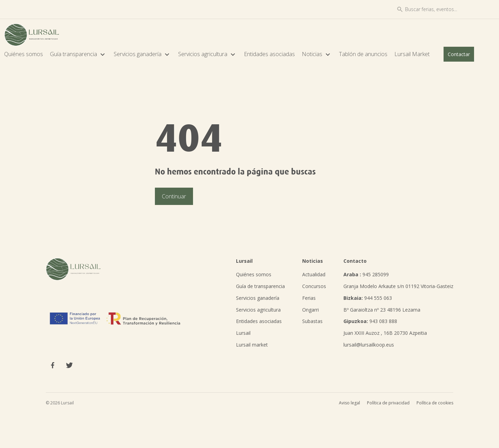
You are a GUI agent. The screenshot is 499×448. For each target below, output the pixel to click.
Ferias (309, 298)
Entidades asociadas (269, 54)
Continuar (174, 196)
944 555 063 (368, 298)
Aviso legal (349, 403)
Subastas (312, 321)
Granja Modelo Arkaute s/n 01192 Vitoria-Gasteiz (398, 286)
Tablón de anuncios (363, 54)
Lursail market (252, 345)
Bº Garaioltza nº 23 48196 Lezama (382, 310)
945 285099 (366, 274)
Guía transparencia (78, 54)
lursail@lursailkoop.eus (369, 345)
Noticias (317, 54)
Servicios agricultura (208, 54)
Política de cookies (435, 403)
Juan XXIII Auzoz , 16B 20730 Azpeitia (385, 333)
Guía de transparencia (260, 286)
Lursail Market (412, 54)
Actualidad (314, 274)
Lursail (243, 333)
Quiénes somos (24, 54)
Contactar (459, 54)
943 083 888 (370, 321)
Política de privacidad (388, 403)
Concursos (314, 286)
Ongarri (310, 310)
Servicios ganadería (142, 54)
